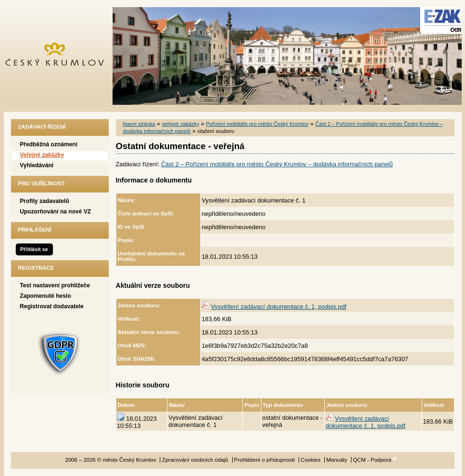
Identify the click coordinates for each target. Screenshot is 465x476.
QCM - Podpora (372, 460)
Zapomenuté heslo (46, 296)
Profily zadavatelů (45, 201)
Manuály (337, 460)
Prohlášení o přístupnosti (264, 460)
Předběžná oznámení (49, 144)
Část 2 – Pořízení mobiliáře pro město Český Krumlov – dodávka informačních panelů (277, 164)
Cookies (310, 460)
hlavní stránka (139, 124)
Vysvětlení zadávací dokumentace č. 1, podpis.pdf (279, 307)
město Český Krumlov (60, 56)
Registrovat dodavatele (52, 306)
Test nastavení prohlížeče (55, 285)
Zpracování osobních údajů (195, 460)
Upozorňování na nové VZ (56, 212)
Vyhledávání (37, 165)
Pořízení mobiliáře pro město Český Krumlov (257, 124)
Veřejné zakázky (42, 155)
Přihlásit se (34, 249)
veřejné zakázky (180, 124)
